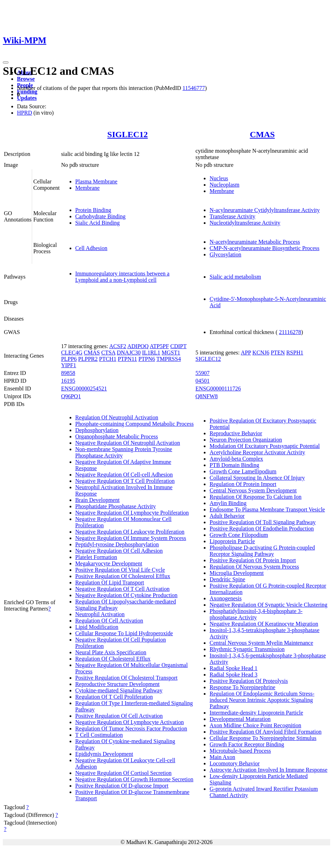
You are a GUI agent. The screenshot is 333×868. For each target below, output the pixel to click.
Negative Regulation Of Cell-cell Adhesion (124, 475)
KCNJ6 (261, 353)
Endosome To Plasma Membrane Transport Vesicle (267, 509)
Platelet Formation (96, 557)
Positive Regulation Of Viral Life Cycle (120, 570)
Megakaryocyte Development (109, 563)
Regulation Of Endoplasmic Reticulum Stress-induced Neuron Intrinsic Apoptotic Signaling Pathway (262, 700)
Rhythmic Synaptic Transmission (247, 649)
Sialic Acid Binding (97, 223)
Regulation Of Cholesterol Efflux (113, 659)
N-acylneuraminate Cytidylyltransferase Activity (264, 210)
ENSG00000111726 (218, 389)
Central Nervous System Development (253, 490)
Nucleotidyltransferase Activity (245, 223)
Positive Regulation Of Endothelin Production (261, 529)
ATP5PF (159, 346)
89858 (68, 373)
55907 (202, 373)
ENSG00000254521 (84, 389)
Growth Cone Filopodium (239, 535)
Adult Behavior (227, 516)
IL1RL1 (151, 353)
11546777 (194, 88)
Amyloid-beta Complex (236, 459)
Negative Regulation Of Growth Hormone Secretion (134, 779)
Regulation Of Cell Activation (109, 621)
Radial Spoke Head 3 (233, 675)
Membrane (87, 188)
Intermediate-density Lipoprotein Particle (256, 713)
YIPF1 (69, 365)
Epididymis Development (104, 754)
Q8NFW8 (206, 396)
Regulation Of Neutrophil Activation (117, 417)
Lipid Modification (97, 627)
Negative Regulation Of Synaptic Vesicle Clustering (268, 605)
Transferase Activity (232, 216)
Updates (27, 98)
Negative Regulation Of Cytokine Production (126, 595)
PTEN (278, 353)
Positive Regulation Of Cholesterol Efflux (123, 576)
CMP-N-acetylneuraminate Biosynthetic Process (264, 248)
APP (246, 353)
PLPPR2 (88, 359)
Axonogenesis (225, 598)
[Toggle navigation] (6, 62)
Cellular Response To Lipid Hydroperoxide (124, 633)
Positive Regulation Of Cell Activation (119, 716)
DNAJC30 (129, 353)
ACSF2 (118, 346)
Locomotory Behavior (234, 763)
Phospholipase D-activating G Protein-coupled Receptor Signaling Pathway (262, 551)
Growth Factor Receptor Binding (247, 744)
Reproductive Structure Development (117, 684)
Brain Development (97, 500)
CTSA (108, 353)
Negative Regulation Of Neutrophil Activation (128, 443)
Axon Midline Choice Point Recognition (255, 725)
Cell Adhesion (91, 248)
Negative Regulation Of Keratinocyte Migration (264, 624)
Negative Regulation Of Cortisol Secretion (123, 773)
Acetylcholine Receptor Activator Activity (257, 452)
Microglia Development (236, 573)
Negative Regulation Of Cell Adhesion (119, 551)
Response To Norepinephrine (242, 687)
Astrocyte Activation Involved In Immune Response (268, 770)
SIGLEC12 (128, 134)
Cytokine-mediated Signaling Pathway (119, 690)
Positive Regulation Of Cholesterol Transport (126, 678)
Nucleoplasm (224, 185)
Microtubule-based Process (240, 751)
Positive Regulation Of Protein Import (252, 560)
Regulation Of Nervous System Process (254, 567)
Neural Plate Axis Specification (111, 652)
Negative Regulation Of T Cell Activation (122, 589)
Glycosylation (225, 254)
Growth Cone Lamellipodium (243, 471)
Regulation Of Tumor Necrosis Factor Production (131, 729)
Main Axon (222, 757)
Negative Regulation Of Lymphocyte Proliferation (132, 513)
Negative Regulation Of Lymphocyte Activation (129, 722)
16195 (68, 381)
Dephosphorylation (97, 430)
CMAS (262, 134)
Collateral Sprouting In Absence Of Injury (257, 478)
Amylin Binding (228, 503)
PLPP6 (69, 359)
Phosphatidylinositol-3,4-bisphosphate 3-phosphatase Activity (256, 614)
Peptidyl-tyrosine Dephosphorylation (117, 544)
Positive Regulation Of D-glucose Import (122, 786)
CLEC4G (72, 353)
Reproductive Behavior (236, 433)
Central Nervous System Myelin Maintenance (261, 643)
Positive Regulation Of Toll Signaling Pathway (262, 522)
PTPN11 (127, 359)
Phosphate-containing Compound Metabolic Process (135, 424)
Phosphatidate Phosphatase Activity (115, 506)
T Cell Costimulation (99, 735)
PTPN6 (147, 359)
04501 (202, 381)
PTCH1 (108, 359)
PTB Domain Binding (234, 465)
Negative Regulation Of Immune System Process (131, 538)
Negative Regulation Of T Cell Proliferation (125, 481)
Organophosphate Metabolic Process (117, 436)
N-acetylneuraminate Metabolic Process (255, 242)
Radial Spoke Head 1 (233, 668)
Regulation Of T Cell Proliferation (114, 697)
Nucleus (219, 178)
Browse (26, 79)
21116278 (290, 332)
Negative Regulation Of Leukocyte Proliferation (130, 532)
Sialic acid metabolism (235, 277)
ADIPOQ (138, 346)
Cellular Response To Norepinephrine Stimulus (263, 738)
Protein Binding (93, 210)
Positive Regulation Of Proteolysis (249, 681)
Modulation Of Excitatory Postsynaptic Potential (264, 446)
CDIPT (178, 346)
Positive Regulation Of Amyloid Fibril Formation (265, 732)
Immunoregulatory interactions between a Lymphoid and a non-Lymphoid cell (122, 277)
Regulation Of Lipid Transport (110, 582)
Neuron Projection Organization (246, 440)
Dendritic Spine (227, 579)
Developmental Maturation (240, 719)
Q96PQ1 (71, 396)
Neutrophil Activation (100, 614)
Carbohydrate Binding (100, 216)
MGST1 (171, 353)
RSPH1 (295, 353)
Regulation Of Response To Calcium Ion (255, 497)
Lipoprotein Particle (232, 541)
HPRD (25, 113)
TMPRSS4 (169, 359)
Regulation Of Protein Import (243, 484)
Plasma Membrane (96, 181)
